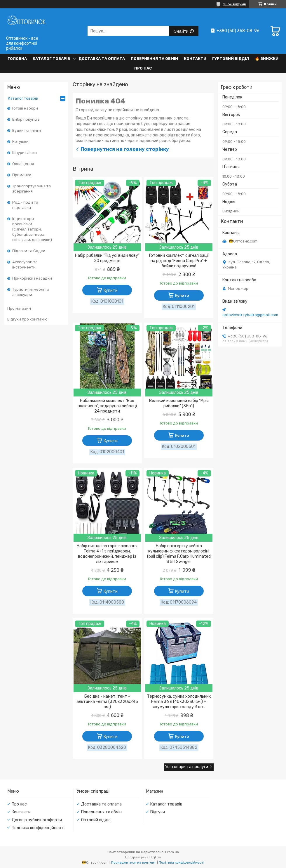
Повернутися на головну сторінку (125, 149)
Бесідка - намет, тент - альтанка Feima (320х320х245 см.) (107, 702)
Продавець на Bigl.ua (143, 857)
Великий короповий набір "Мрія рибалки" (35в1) (179, 403)
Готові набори (25, 108)
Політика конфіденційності (38, 828)
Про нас (143, 68)
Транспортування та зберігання (32, 189)
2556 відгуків (235, 4)
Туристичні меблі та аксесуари (31, 292)
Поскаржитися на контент (134, 862)
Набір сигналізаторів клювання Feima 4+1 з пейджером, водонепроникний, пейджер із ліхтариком (107, 554)
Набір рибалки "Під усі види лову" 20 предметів (107, 258)
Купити (111, 291)
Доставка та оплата (102, 59)
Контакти (195, 59)
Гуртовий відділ (231, 59)
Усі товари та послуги (187, 767)
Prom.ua (172, 852)
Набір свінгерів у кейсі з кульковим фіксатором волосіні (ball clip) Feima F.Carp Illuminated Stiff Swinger (179, 554)
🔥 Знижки (267, 59)
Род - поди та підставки (25, 205)
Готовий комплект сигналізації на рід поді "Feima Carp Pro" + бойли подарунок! (179, 261)
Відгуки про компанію (27, 319)
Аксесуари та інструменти (25, 265)
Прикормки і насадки (32, 278)
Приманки (22, 175)
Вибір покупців (26, 119)
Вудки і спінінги (27, 130)
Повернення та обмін (154, 59)
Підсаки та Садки (29, 251)
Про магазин (19, 308)
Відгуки (158, 812)
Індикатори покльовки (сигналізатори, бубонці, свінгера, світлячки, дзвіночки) (32, 229)
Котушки (20, 142)
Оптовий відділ (96, 820)
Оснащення (23, 164)
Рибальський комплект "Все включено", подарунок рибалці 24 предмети (107, 406)
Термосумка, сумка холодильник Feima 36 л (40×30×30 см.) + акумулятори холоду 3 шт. (179, 702)
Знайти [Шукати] (182, 31)
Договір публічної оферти (37, 820)
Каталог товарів (51, 59)
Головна (17, 59)
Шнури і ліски (25, 153)
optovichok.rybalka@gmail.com (250, 315)
